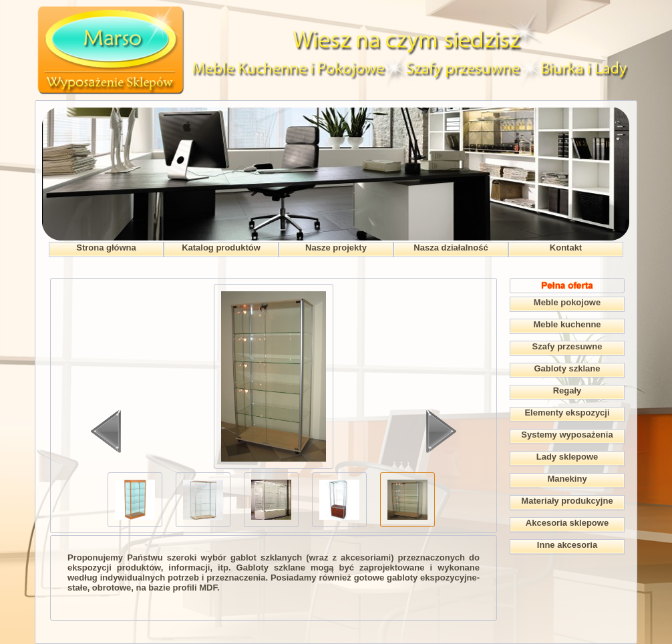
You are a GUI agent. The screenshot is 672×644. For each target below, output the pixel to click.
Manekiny (567, 479)
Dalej (441, 432)
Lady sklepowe (567, 457)
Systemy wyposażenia (567, 435)
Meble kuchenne (567, 324)
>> (394, 486)
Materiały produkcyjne (567, 501)
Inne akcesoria (567, 545)
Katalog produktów (221, 248)
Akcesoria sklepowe (567, 523)
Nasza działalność (451, 248)
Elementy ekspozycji (567, 413)
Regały (567, 390)
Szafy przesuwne (567, 346)
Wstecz (106, 432)
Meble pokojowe (567, 302)
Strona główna (106, 248)
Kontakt (566, 248)
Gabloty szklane (567, 368)
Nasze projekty (336, 248)
